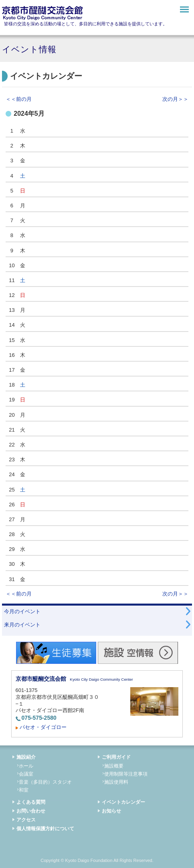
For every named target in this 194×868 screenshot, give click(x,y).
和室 (24, 790)
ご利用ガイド (116, 757)
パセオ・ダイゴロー (43, 727)
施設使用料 (116, 782)
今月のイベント (22, 611)
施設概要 (114, 766)
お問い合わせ (31, 811)
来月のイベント (22, 625)
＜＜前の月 (19, 99)
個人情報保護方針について (45, 829)
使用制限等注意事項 (126, 774)
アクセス (26, 820)
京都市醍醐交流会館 (42, 13)
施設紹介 (26, 757)
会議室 (26, 774)
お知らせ (111, 811)
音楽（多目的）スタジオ (45, 782)
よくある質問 (31, 802)
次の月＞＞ (175, 99)
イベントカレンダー (123, 802)
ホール (26, 766)
